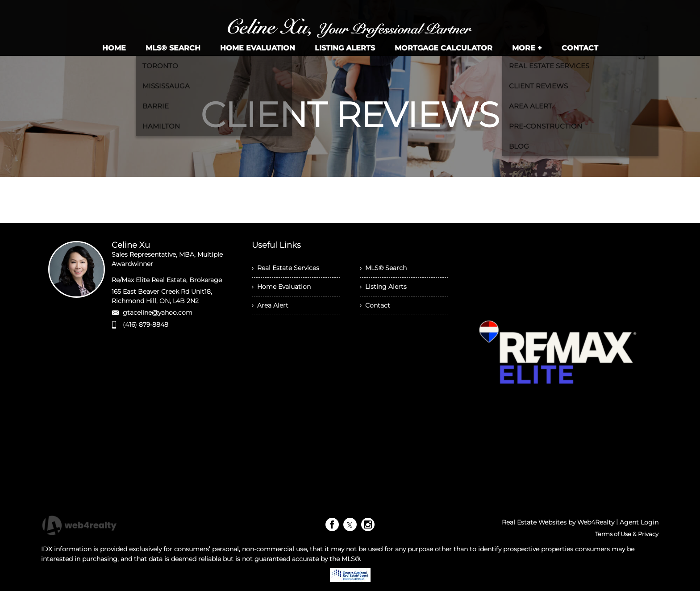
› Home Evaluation (281, 287)
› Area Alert (270, 305)
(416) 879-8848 (146, 325)
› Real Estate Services (285, 268)
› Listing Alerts (383, 287)
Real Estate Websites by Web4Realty (558, 522)
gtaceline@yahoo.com (158, 312)
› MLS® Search (383, 268)
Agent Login (639, 522)
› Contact (375, 305)
